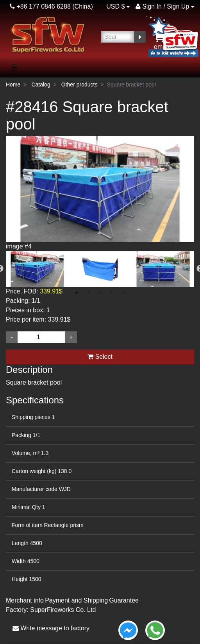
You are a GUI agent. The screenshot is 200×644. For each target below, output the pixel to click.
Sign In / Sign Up (162, 6)
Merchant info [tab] (25, 600)
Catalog (41, 85)
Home (13, 85)
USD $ (115, 6)
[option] (100, 193)
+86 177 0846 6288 (40, 6)
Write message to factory (51, 628)
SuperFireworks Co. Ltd (63, 610)
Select (100, 357)
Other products (79, 85)
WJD (65, 489)
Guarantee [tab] (124, 600)
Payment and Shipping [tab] (76, 600)
